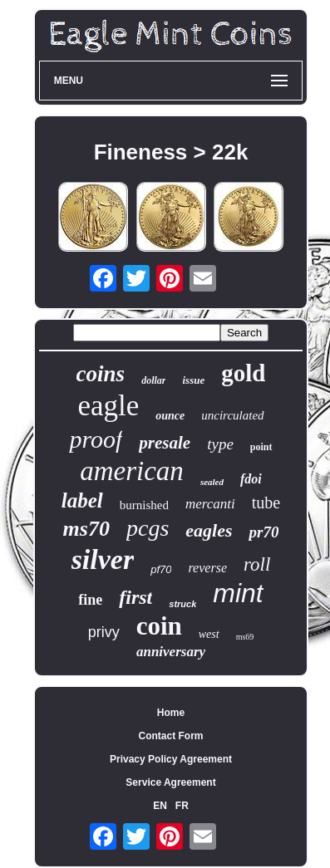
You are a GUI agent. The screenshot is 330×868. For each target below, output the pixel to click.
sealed (212, 482)
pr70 (264, 532)
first (135, 597)
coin (159, 626)
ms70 (86, 529)
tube (266, 503)
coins (101, 374)
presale (165, 443)
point (261, 447)
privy (104, 632)
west (209, 634)
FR (182, 806)
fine (90, 600)
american (132, 471)
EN (160, 806)
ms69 (245, 637)
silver (103, 559)
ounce (170, 416)
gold (243, 373)
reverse (207, 568)
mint (238, 593)
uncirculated (232, 415)
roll (257, 564)
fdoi (251, 479)
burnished (144, 505)
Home (171, 713)
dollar (153, 380)
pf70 (161, 569)
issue (193, 380)
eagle (108, 406)
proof (96, 439)
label (82, 500)
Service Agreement (170, 782)
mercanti (210, 504)
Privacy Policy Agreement (171, 759)
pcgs (148, 528)
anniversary (171, 652)
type (220, 444)
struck (182, 604)
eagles (209, 530)
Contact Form (171, 736)
